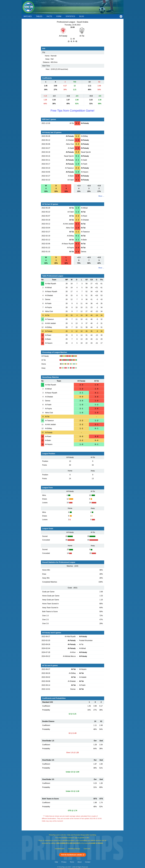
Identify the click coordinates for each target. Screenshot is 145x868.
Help (56, 862)
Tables (39, 16)
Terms (72, 862)
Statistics (70, 16)
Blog (82, 16)
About (80, 862)
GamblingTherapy (74, 849)
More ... (101, 196)
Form (59, 16)
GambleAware (60, 849)
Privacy (64, 862)
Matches (28, 16)
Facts (49, 16)
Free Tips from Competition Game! (72, 111)
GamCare (87, 849)
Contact (88, 862)
